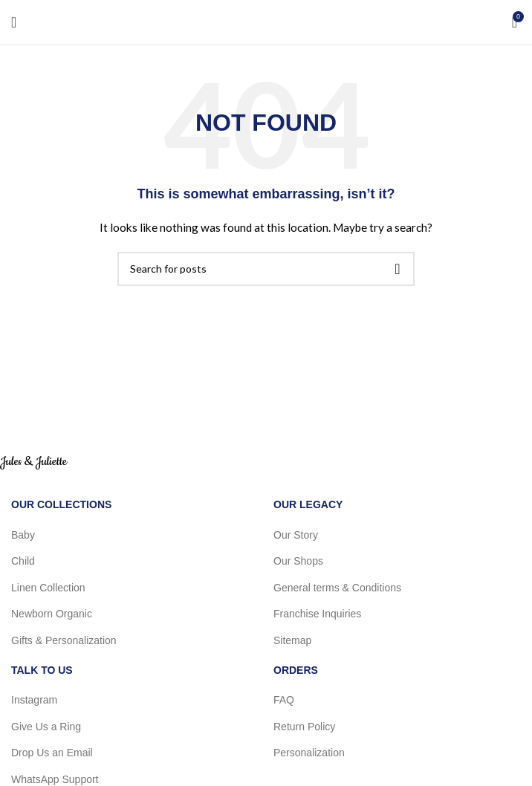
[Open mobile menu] (14, 22)
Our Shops (298, 561)
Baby (23, 535)
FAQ (284, 700)
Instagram (34, 700)
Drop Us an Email (52, 753)
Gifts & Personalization (64, 640)
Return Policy (304, 727)
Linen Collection (48, 588)
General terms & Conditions (337, 588)
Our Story (296, 535)
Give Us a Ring (46, 727)
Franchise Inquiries (317, 614)
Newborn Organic (52, 614)
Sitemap (292, 640)
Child (23, 561)
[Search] (266, 269)
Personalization (309, 753)
